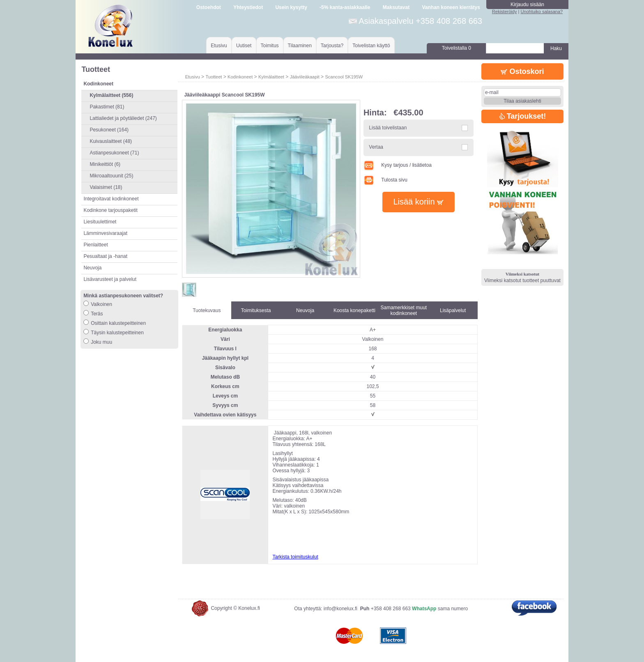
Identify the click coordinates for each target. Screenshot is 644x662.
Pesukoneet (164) (109, 130)
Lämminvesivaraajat (105, 233)
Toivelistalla (457, 48)
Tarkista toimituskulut (295, 557)
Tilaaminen (300, 46)
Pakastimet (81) (107, 107)
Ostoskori (522, 71)
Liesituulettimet (100, 222)
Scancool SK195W (344, 77)
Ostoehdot (209, 7)
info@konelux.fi (340, 609)
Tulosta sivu (385, 180)
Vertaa (376, 147)
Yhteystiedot (248, 7)
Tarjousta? (332, 46)
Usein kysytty (291, 7)
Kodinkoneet (240, 77)
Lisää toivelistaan (388, 128)
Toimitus (270, 46)
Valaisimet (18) (106, 187)
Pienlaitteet (95, 245)
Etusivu (219, 46)
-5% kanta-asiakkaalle (345, 7)
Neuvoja (92, 268)
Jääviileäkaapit (305, 77)
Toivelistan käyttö (371, 46)
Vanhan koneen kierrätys (451, 7)
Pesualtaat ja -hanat (105, 256)
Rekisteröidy (505, 11)
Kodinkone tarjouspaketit (110, 210)
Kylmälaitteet (271, 77)
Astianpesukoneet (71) (114, 153)
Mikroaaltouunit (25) (111, 176)
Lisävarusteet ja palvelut (110, 279)
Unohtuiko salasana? (542, 11)
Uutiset (244, 46)
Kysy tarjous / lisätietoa (398, 165)
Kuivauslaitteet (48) (111, 141)
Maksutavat (396, 7)
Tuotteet (214, 77)
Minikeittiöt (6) (105, 164)
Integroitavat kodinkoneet (111, 199)
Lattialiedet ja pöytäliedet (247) (123, 118)
